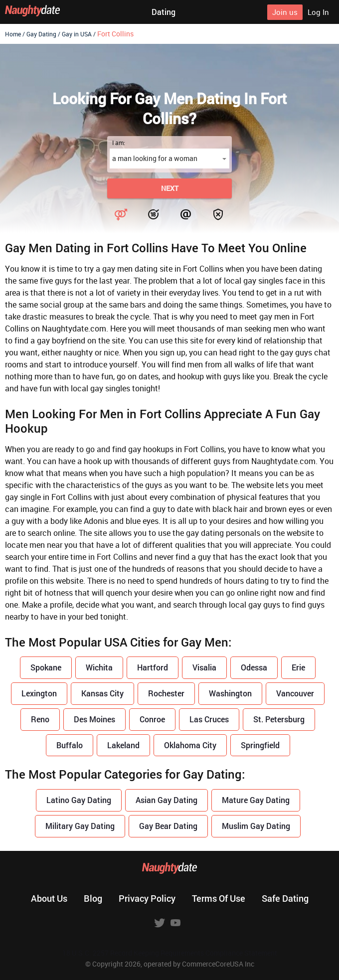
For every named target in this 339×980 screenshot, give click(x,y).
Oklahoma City (190, 745)
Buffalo (70, 745)
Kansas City (102, 693)
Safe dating (285, 898)
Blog (93, 898)
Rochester (166, 693)
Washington (230, 693)
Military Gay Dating (80, 826)
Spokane (46, 667)
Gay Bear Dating (168, 826)
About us (49, 898)
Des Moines (94, 719)
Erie (298, 667)
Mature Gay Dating (256, 800)
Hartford (153, 667)
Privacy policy (147, 898)
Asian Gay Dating (167, 800)
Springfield (260, 745)
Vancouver (295, 693)
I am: (119, 143)
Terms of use (219, 898)
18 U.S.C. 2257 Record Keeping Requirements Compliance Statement (170, 953)
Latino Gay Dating (79, 800)
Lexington (39, 693)
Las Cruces (209, 719)
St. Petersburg (279, 719)
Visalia (204, 667)
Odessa (254, 667)
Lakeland (123, 745)
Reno (40, 719)
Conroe (152, 719)
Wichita (99, 667)
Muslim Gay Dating (256, 826)
